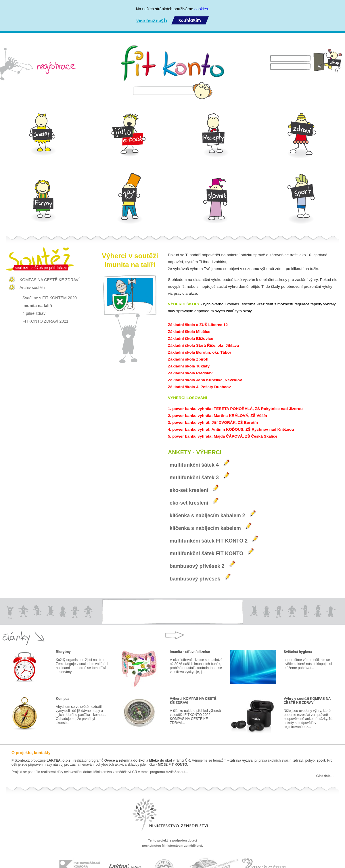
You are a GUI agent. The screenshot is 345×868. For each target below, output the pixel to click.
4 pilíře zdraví (34, 313)
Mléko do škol (161, 760)
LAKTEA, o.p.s (59, 760)
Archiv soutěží (32, 288)
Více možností (152, 21)
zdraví (298, 760)
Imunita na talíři (37, 306)
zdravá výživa (241, 760)
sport (320, 760)
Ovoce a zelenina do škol (125, 760)
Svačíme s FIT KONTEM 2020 (50, 298)
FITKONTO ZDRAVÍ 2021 (45, 321)
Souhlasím (190, 21)
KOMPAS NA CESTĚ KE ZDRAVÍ (50, 280)
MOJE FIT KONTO (172, 764)
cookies (201, 9)
